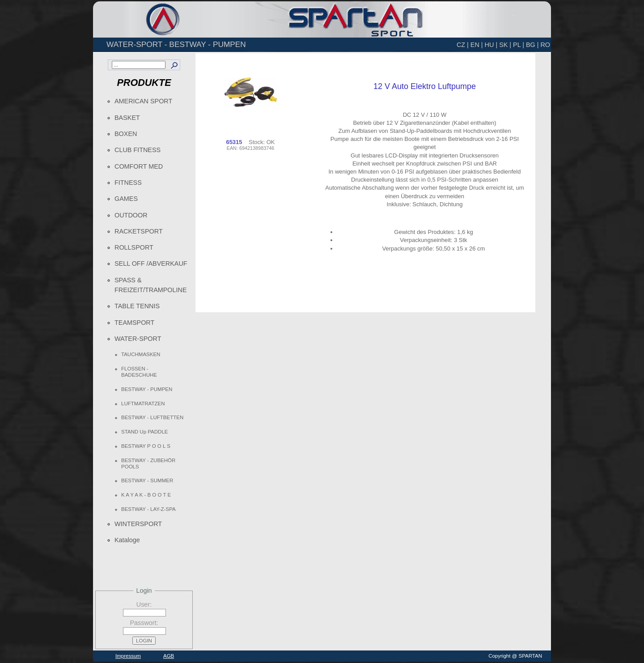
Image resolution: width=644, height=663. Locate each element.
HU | (491, 45)
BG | (532, 45)
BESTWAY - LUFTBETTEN (152, 417)
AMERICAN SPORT (143, 101)
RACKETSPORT (139, 231)
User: (144, 604)
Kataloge (127, 540)
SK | (505, 45)
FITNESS (128, 183)
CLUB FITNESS (138, 150)
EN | (477, 45)
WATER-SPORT (138, 339)
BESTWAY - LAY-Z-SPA (148, 509)
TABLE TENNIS (137, 306)
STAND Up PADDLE (145, 432)
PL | (519, 45)
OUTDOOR (131, 215)
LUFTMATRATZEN (143, 404)
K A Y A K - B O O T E (146, 495)
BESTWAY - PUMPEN (147, 389)
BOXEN (126, 134)
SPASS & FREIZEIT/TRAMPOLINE (151, 285)
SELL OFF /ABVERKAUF (151, 263)
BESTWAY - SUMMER (147, 480)
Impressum (128, 656)
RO (545, 45)
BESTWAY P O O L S (146, 446)
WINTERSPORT (138, 524)
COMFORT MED (139, 166)
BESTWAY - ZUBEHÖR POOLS (148, 463)
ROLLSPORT (134, 247)
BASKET (127, 118)
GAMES (126, 199)
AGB (169, 656)
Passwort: (144, 623)
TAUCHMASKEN (141, 354)
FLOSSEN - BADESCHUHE (139, 372)
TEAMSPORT (134, 323)
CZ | (463, 45)
